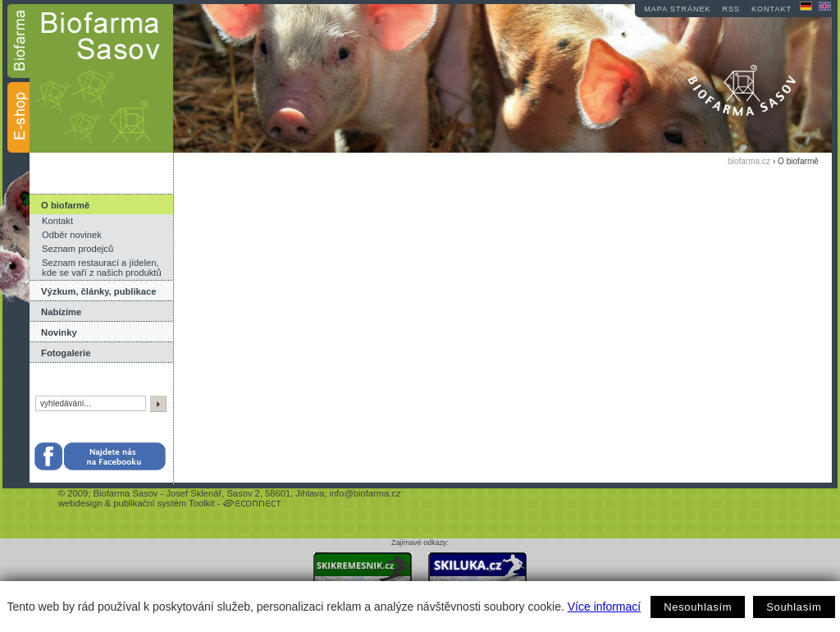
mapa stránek (677, 9)
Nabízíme (61, 312)
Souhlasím (794, 607)
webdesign (80, 503)
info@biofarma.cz (365, 493)
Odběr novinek (72, 235)
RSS (732, 9)
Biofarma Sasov (125, 493)
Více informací (604, 607)
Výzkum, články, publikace (98, 291)
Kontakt (57, 221)
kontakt (772, 9)
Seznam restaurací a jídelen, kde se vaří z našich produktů (102, 268)
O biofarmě (65, 205)
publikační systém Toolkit (164, 503)
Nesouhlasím (698, 607)
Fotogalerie (66, 353)
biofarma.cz (749, 161)
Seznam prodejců (78, 249)
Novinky (59, 332)
